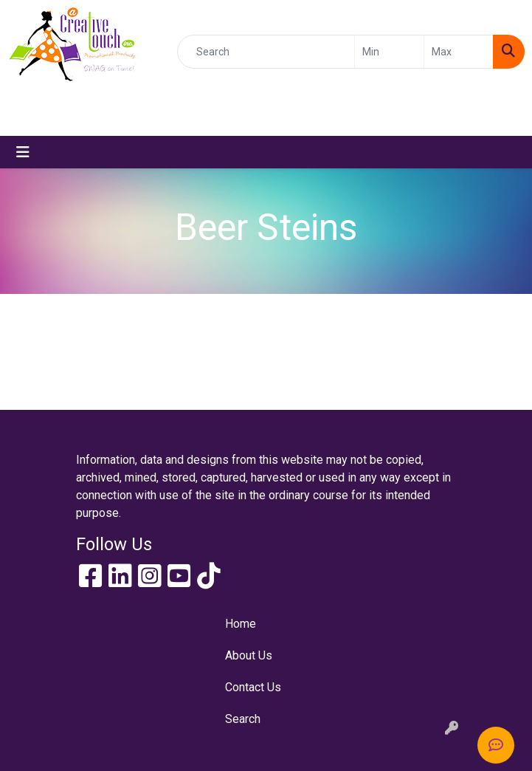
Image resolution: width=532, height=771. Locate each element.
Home (241, 624)
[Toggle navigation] (23, 152)
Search (243, 719)
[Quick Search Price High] (459, 52)
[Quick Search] (266, 52)
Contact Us (253, 687)
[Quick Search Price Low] (389, 52)
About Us (249, 655)
